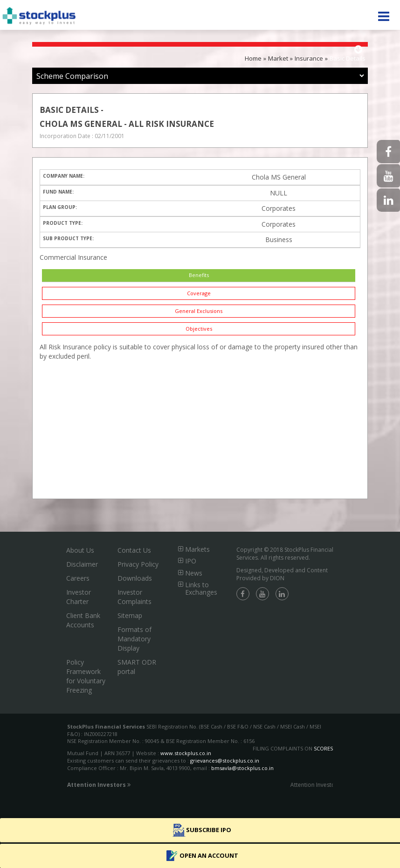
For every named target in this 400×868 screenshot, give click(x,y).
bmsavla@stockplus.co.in (242, 768)
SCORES (323, 748)
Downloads (135, 578)
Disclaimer (82, 564)
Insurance (309, 58)
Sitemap (130, 615)
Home (253, 58)
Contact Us (134, 550)
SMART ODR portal (137, 667)
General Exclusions (199, 311)
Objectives (199, 329)
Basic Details (348, 58)
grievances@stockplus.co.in (225, 760)
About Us (80, 550)
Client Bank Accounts (83, 620)
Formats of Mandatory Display (134, 639)
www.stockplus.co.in (185, 753)
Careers (78, 578)
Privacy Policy (138, 564)
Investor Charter (79, 597)
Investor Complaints (134, 597)
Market (278, 58)
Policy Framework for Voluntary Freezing (86, 676)
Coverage (199, 293)
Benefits (199, 275)
